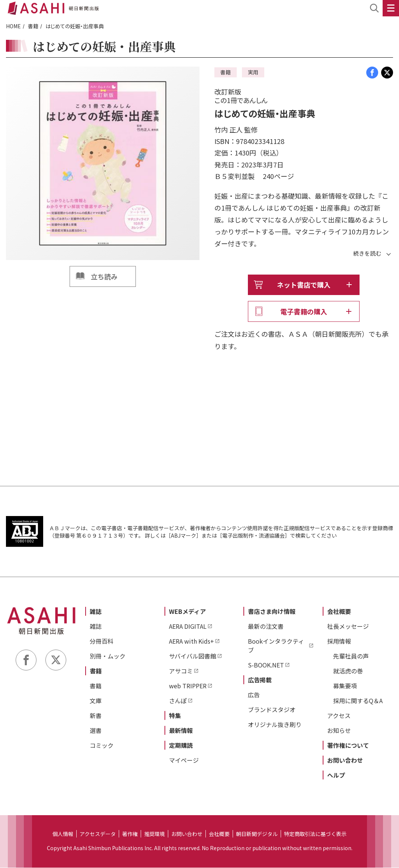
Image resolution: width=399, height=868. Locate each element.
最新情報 (181, 731)
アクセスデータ (98, 834)
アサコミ (181, 671)
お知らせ (339, 731)
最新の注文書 (266, 627)
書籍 (33, 26)
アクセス (339, 716)
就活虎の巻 (348, 671)
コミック (102, 746)
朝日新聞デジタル (257, 834)
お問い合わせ (345, 760)
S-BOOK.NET (266, 665)
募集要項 (345, 686)
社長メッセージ (348, 627)
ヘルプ (336, 775)
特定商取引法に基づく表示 (315, 834)
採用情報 (339, 641)
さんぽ (178, 701)
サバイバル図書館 (193, 656)
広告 (254, 695)
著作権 (130, 834)
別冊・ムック (108, 656)
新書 (96, 716)
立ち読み (104, 276)
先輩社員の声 (351, 656)
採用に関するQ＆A (358, 701)
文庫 (96, 701)
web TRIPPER (188, 686)
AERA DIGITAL (188, 627)
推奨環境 (154, 834)
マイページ (184, 760)
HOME (13, 26)
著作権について (348, 746)
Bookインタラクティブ (276, 646)
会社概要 (339, 612)
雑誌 (96, 612)
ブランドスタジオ (272, 710)
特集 (175, 716)
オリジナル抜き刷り (275, 725)
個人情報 (63, 834)
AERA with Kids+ (191, 641)
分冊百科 (102, 641)
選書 (96, 731)
